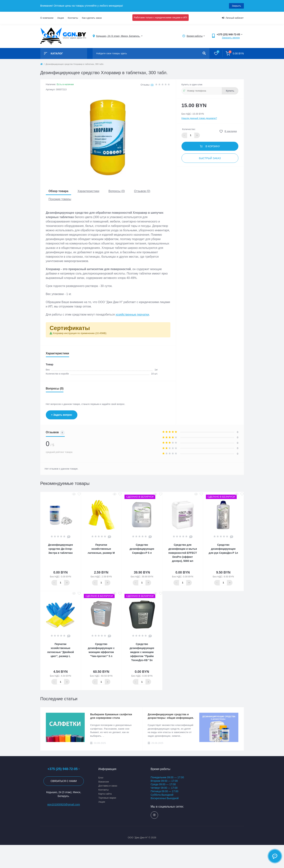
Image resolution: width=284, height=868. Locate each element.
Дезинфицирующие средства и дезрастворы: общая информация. (171, 716)
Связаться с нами (64, 781)
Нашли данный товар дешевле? (199, 118)
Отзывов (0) (142, 191)
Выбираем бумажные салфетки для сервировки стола (111, 716)
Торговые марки (107, 798)
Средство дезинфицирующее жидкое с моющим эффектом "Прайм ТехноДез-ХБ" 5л (142, 652)
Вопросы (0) (117, 191)
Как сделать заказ (92, 18)
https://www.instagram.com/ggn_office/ (154, 815)
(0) (152, 85)
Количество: (189, 129)
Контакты (73, 18)
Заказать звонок (231, 38)
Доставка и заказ (108, 786)
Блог (101, 778)
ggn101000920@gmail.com (64, 804)
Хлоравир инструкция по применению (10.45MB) (79, 333)
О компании (47, 18)
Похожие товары (60, 199)
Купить (230, 91)
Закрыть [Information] (236, 6)
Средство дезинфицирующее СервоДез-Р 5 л (142, 549)
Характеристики (88, 191)
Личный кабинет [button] (233, 18)
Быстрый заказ (210, 158)
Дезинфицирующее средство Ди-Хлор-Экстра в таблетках (61, 549)
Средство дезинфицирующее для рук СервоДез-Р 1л (223, 549)
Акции (61, 18)
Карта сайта (105, 794)
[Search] (204, 53)
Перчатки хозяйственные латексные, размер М (101, 549)
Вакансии (104, 782)
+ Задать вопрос (62, 415)
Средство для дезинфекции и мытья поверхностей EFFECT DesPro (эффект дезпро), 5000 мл (183, 553)
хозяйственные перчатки (132, 315)
